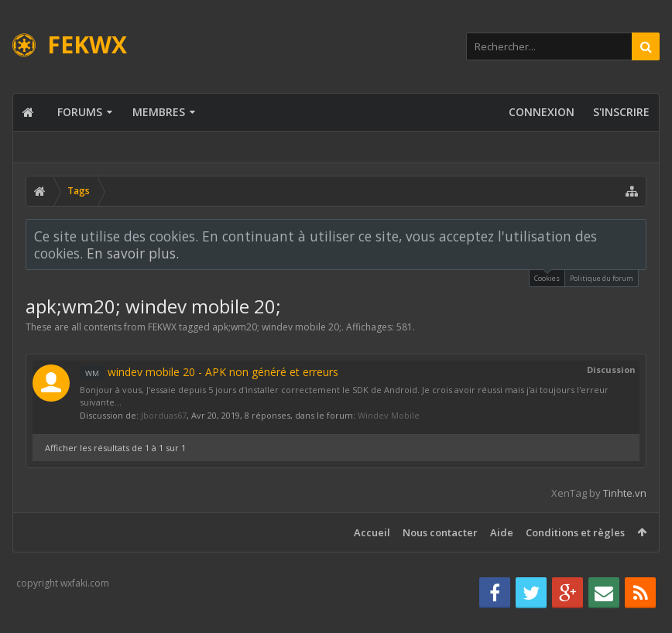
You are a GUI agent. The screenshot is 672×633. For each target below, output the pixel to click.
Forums (80, 112)
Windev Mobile (389, 415)
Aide (502, 532)
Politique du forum (602, 278)
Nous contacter (440, 532)
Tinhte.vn (625, 493)
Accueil (372, 532)
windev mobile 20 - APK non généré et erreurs (209, 372)
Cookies (547, 277)
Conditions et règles (575, 532)
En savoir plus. (133, 253)
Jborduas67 (164, 415)
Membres (159, 112)
